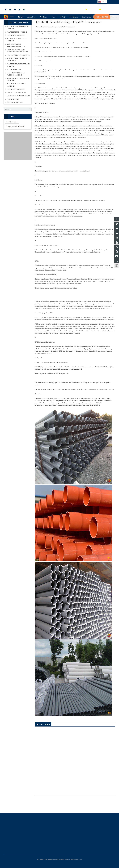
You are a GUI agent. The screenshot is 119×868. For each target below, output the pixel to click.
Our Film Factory (12, 136)
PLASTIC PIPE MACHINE (15, 50)
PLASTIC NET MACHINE (15, 104)
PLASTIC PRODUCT (14, 114)
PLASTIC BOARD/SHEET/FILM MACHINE (18, 42)
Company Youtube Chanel (15, 141)
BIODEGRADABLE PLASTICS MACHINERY (17, 74)
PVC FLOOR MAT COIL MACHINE (19, 70)
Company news (59, 25)
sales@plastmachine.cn (26, 2)
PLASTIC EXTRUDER (14, 84)
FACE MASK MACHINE (15, 117)
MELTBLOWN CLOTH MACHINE (18, 110)
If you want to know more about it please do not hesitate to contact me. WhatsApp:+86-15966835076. (68, 420)
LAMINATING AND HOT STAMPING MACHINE (15, 88)
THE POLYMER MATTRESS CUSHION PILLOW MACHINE (17, 65)
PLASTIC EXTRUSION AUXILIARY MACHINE (18, 80)
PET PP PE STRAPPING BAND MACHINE (17, 54)
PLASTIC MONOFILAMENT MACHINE (16, 99)
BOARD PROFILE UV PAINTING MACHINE (18, 94)
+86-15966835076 (10, 2)
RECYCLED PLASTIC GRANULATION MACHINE (16, 60)
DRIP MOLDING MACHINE (16, 107)
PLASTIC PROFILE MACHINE (17, 46)
